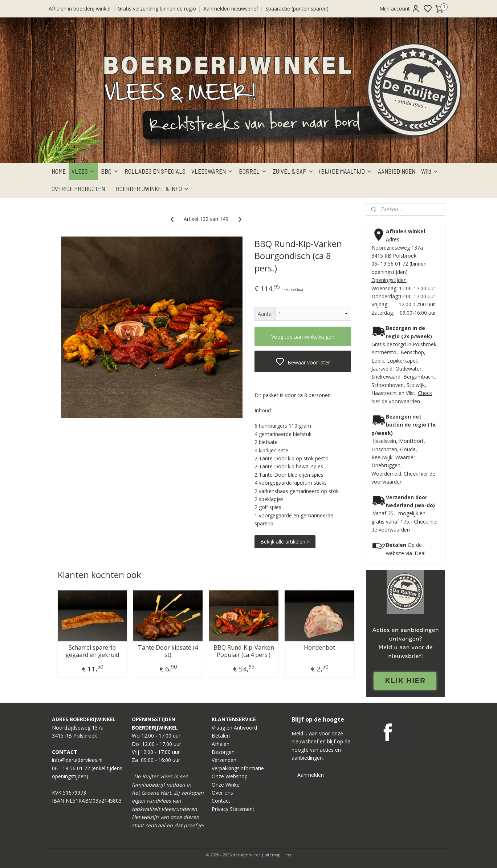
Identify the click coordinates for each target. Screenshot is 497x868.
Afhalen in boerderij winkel (80, 9)
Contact (221, 801)
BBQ (110, 171)
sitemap (273, 855)
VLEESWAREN (212, 171)
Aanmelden (311, 775)
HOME (59, 171)
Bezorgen (223, 752)
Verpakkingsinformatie (238, 768)
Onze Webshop (230, 776)
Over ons (222, 793)
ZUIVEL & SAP (293, 171)
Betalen (221, 736)
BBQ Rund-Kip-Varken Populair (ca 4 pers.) (243, 651)
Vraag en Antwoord (234, 728)
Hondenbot (319, 648)
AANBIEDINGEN (397, 171)
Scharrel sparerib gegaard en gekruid (92, 651)
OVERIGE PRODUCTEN (78, 189)
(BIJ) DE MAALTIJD (346, 171)
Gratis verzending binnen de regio (157, 9)
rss (288, 855)
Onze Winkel (226, 785)
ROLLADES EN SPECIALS (155, 171)
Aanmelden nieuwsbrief (231, 9)
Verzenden (224, 760)
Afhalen (221, 744)
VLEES (83, 171)
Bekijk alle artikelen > (285, 541)
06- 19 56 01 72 (390, 264)
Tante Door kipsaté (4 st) (168, 651)
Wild (430, 171)
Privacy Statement (233, 809)
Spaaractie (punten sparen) (297, 9)
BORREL (253, 171)
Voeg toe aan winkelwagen (303, 337)
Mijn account (400, 9)
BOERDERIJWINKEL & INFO (152, 189)
